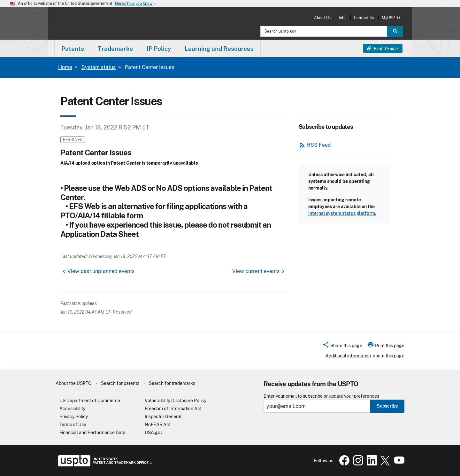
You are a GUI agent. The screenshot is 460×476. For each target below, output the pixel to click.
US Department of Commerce (90, 401)
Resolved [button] (73, 140)
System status (99, 67)
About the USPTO (73, 383)
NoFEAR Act (158, 425)
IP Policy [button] (159, 49)
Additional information (348, 356)
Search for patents (120, 383)
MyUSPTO (391, 18)
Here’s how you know (136, 4)
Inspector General (163, 417)
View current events (256, 271)
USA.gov (154, 433)
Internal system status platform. (342, 213)
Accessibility (72, 409)
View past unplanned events (101, 271)
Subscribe (387, 406)
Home (65, 67)
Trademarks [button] (115, 49)
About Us (322, 18)
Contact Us (364, 18)
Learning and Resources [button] (219, 49)
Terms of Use (73, 425)
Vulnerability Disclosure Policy (176, 401)
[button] (342, 347)
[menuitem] (73, 48)
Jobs (342, 18)
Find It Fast (381, 48)
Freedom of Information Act (173, 409)
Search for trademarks (172, 383)
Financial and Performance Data (92, 433)
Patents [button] (73, 49)
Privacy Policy (74, 417)
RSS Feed (319, 145)
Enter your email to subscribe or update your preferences (321, 396)
